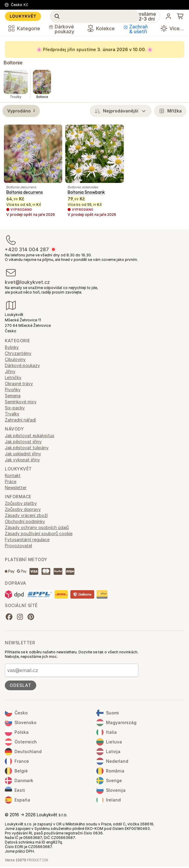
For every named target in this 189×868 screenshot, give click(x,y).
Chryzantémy (18, 353)
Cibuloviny (15, 359)
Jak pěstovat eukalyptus (30, 436)
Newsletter (16, 488)
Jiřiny (10, 371)
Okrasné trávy (19, 384)
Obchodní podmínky (25, 521)
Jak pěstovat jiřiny (23, 442)
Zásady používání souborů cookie (39, 533)
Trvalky (12, 414)
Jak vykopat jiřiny (22, 460)
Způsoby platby (21, 503)
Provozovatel (18, 546)
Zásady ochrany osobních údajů (37, 527)
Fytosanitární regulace (27, 540)
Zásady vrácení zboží (26, 515)
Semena (13, 396)
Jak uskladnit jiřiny (23, 454)
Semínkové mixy (21, 402)
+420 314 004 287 (27, 249)
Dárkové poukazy (22, 365)
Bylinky (12, 347)
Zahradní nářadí (20, 420)
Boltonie (13, 63)
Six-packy (15, 408)
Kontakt (13, 475)
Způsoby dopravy (23, 509)
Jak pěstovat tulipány (27, 448)
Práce (11, 481)
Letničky (13, 377)
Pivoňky (13, 390)
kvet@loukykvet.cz (27, 282)
